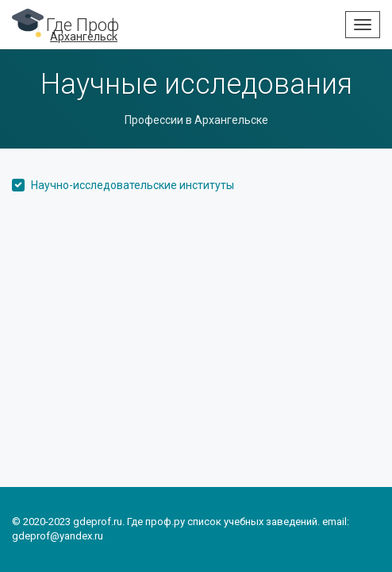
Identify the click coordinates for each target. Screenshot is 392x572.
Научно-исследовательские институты (133, 185)
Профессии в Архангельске (196, 120)
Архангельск (84, 37)
